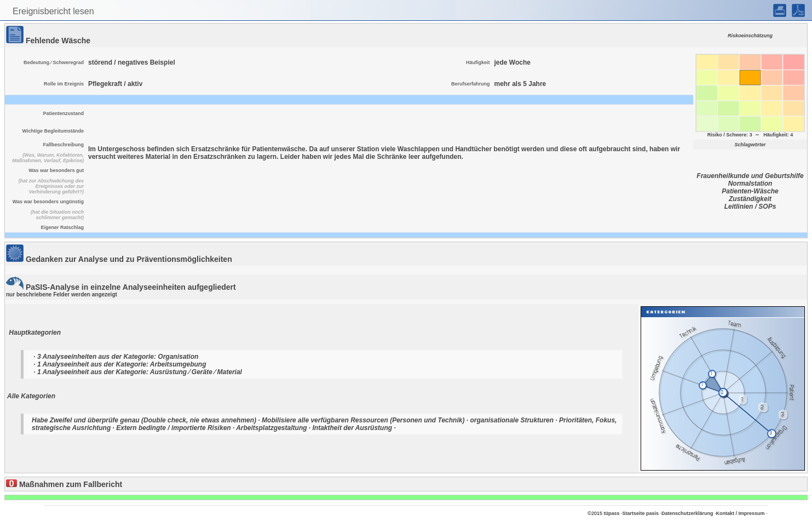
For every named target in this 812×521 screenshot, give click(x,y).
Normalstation (750, 184)
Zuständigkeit (750, 199)
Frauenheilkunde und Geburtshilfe (750, 176)
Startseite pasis (640, 513)
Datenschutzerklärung (687, 513)
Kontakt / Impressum (741, 513)
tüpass (611, 513)
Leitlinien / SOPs (750, 207)
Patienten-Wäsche (750, 191)
